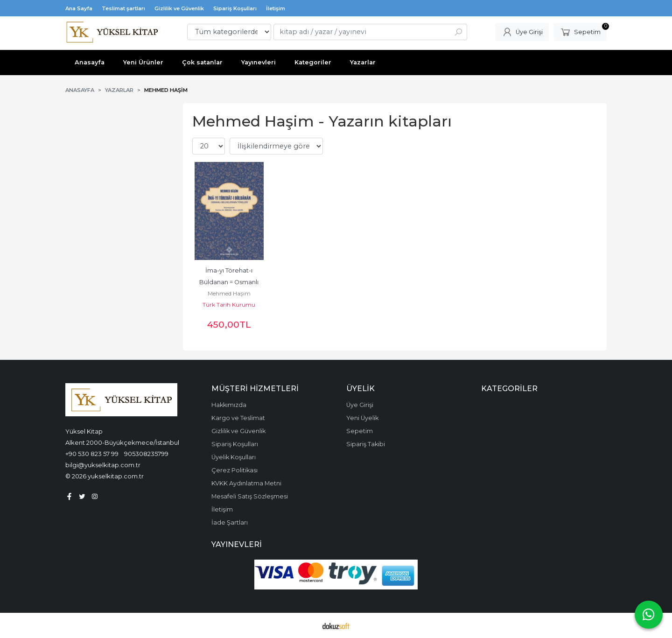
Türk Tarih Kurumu (229, 305)
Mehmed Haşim (229, 293)
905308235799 (146, 454)
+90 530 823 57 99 (92, 454)
